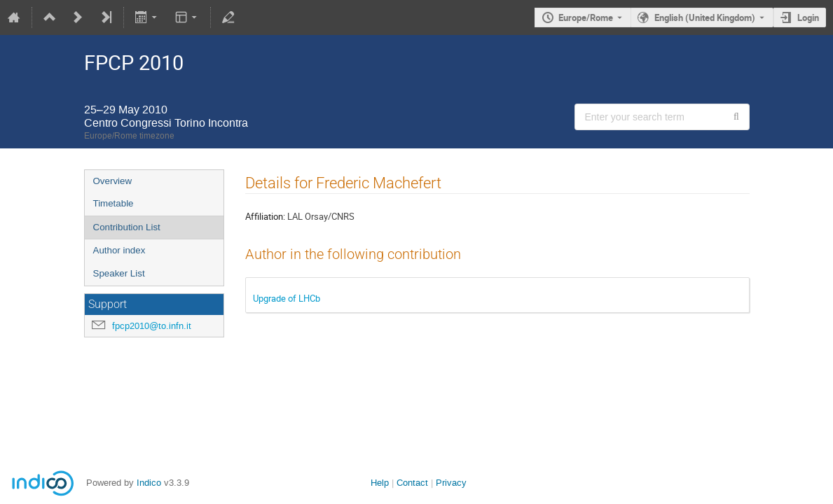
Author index (119, 250)
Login (808, 17)
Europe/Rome (586, 17)
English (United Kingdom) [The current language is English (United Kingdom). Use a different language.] (705, 17)
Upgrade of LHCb (287, 298)
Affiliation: (265, 216)
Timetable (113, 203)
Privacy (451, 483)
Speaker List (119, 273)
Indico (149, 483)
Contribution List (127, 227)
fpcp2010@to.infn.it (152, 326)
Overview (113, 181)
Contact (412, 483)
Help (380, 483)
